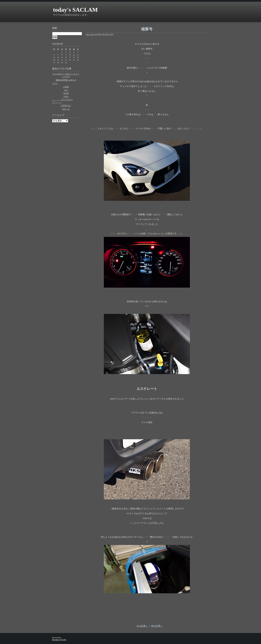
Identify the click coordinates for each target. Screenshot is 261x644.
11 (74, 55)
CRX (66, 90)
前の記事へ (157, 626)
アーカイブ (58, 115)
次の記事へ (142, 626)
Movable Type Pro (59, 640)
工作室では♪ (66, 106)
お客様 (66, 87)
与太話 (66, 93)
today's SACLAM (75, 10)
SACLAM (90, 34)
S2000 (66, 96)
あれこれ (66, 109)
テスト (55, 83)
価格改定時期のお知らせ (66, 80)
